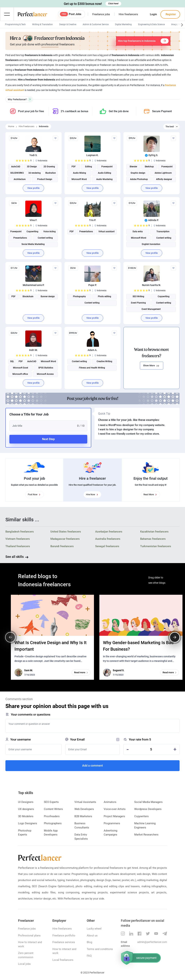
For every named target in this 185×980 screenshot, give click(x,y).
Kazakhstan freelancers (154, 532)
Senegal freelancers (107, 546)
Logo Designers (28, 823)
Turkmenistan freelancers (156, 546)
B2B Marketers (83, 816)
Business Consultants (82, 825)
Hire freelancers (128, 14)
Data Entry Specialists (81, 837)
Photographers (53, 823)
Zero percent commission (26, 955)
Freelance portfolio (64, 936)
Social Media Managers (148, 802)
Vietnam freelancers (18, 539)
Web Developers (84, 809)
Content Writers (53, 809)
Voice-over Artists (115, 809)
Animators (110, 802)
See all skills (15, 557)
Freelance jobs (101, 14)
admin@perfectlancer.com (152, 942)
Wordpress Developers (148, 809)
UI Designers (26, 802)
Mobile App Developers (51, 833)
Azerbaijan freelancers (109, 532)
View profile (33, 188)
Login (153, 14)
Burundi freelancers (62, 546)
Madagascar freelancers (65, 539)
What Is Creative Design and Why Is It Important (50, 646)
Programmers (112, 823)
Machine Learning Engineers (145, 825)
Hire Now (92, 495)
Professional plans (29, 936)
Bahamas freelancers (153, 539)
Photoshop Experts (25, 833)
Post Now (35, 495)
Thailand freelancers (18, 546)
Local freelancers (63, 960)
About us (92, 936)
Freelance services (64, 942)
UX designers (26, 809)
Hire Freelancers (26, 126)
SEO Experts (51, 802)
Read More (150, 495)
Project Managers (114, 816)
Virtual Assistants (85, 802)
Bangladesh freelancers (20, 532)
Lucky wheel (94, 929)
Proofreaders (52, 816)
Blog (89, 942)
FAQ (89, 956)
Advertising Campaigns (110, 833)
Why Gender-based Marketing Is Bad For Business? (138, 646)
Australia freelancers (108, 539)
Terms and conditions (100, 949)
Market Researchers (146, 835)
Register (170, 14)
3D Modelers (26, 816)
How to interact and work (30, 944)
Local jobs (24, 964)
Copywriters (141, 816)
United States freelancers (66, 532)
